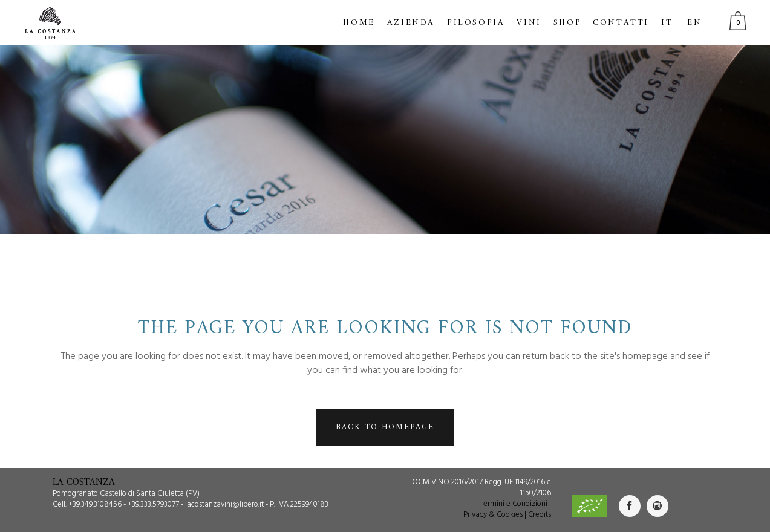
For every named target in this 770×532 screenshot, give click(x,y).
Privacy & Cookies (493, 515)
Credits (540, 515)
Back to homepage (385, 427)
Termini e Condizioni (513, 504)
